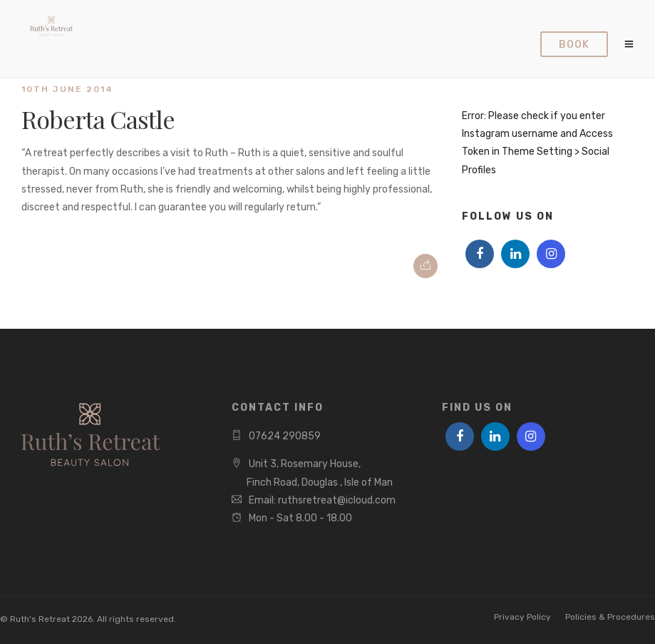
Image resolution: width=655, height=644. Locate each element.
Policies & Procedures (610, 617)
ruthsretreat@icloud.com (337, 500)
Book (574, 45)
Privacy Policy (522, 617)
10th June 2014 (67, 89)
